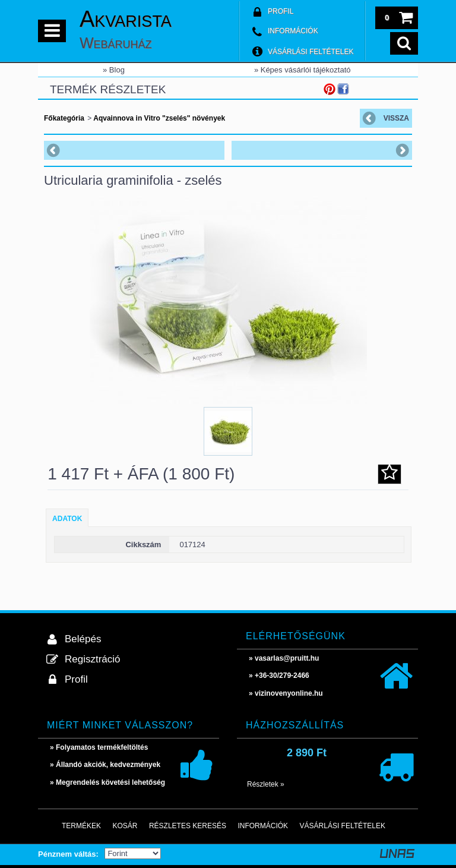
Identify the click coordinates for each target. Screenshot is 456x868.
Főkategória (64, 118)
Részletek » (266, 784)
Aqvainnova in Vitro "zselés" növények (158, 118)
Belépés (83, 639)
